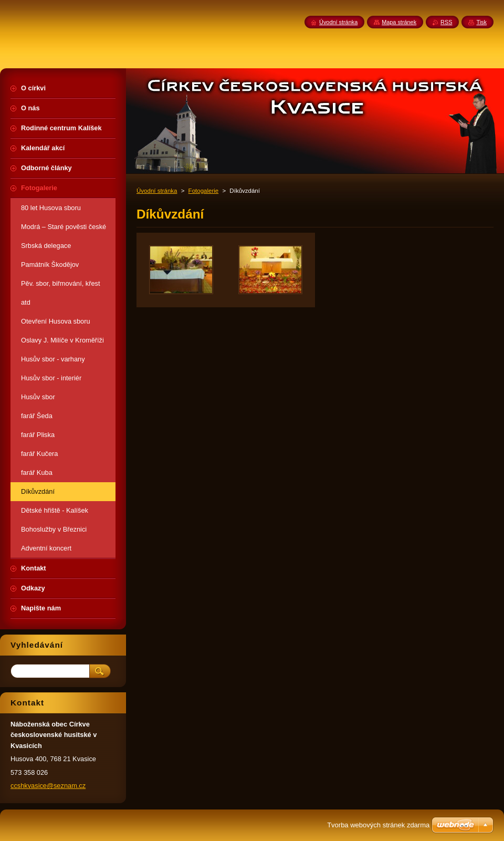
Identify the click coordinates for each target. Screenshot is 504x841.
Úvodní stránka (157, 191)
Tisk (481, 22)
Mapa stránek (399, 22)
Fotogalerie (204, 191)
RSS (446, 22)
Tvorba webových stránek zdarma (378, 825)
